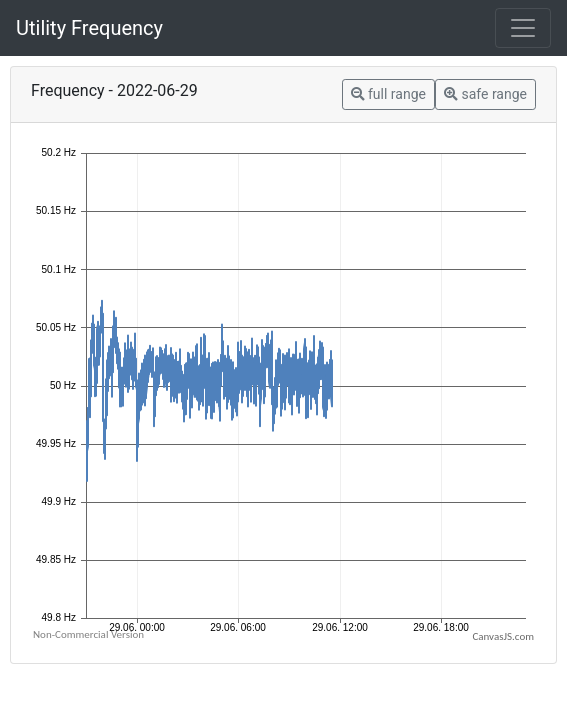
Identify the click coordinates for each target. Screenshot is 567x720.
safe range (485, 94)
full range (388, 94)
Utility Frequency (89, 28)
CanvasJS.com (503, 636)
